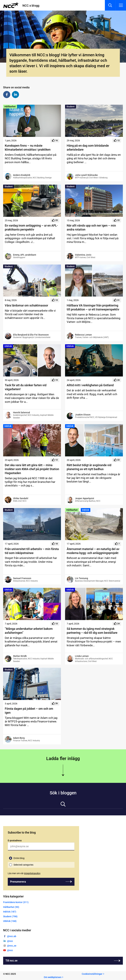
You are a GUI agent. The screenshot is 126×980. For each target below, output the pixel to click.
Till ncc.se (11, 961)
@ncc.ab (12, 936)
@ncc (10, 941)
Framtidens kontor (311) (16, 902)
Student (71, 107)
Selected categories (23, 865)
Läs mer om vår (24, 873)
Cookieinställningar (92, 974)
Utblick (8, 346)
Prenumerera (18, 882)
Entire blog (19, 858)
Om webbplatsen (53, 977)
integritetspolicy (32, 873)
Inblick (8, 426)
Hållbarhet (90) (11, 907)
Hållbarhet (10, 107)
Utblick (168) (10, 921)
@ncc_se (12, 946)
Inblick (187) (10, 912)
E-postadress (15, 840)
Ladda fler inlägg (63, 759)
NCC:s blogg (31, 6)
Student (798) (10, 916)
